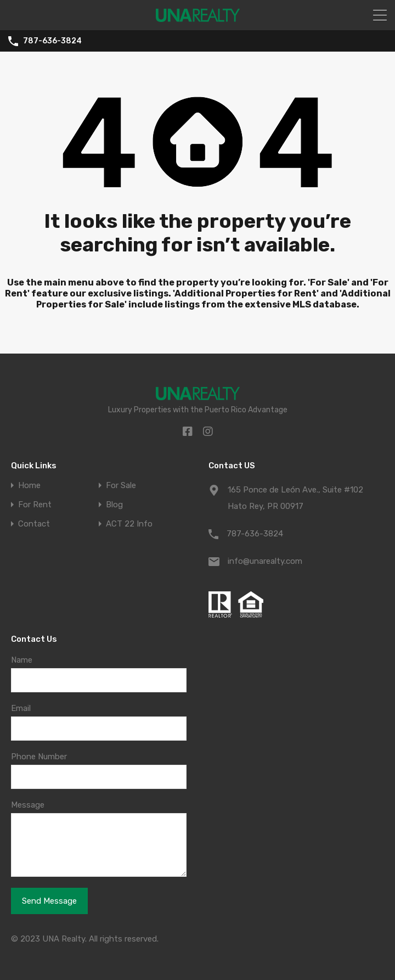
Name (22, 660)
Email (21, 708)
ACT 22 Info (129, 524)
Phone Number (39, 757)
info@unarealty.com (265, 561)
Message (28, 805)
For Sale (121, 486)
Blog (114, 505)
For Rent (35, 505)
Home (29, 486)
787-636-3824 (52, 41)
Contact (34, 524)
